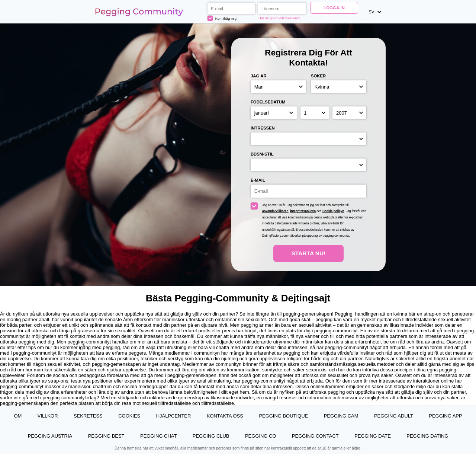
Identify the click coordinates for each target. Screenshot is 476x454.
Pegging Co (261, 436)
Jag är (259, 76)
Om (18, 416)
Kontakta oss (225, 416)
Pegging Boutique (283, 416)
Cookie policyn (333, 211)
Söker (318, 76)
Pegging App (445, 416)
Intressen (263, 128)
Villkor (48, 416)
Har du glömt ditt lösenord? (279, 18)
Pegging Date (373, 436)
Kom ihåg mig (222, 18)
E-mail (258, 180)
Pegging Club (211, 436)
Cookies (129, 416)
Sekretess (88, 416)
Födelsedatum (268, 102)
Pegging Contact (315, 436)
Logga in (334, 8)
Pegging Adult (394, 416)
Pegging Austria (50, 436)
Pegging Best (106, 436)
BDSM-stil (262, 154)
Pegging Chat (158, 436)
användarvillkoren (275, 211)
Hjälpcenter (174, 416)
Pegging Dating (427, 436)
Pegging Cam (341, 416)
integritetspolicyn (303, 211)
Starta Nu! (308, 253)
